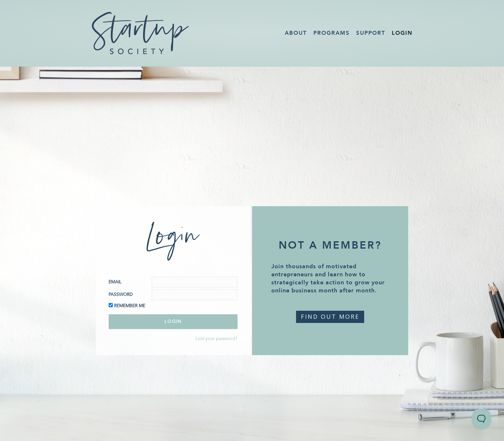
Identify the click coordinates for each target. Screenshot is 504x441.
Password (121, 295)
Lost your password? (216, 339)
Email (115, 282)
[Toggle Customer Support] (482, 418)
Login (402, 33)
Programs (332, 33)
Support (371, 33)
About (296, 33)
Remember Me (130, 306)
